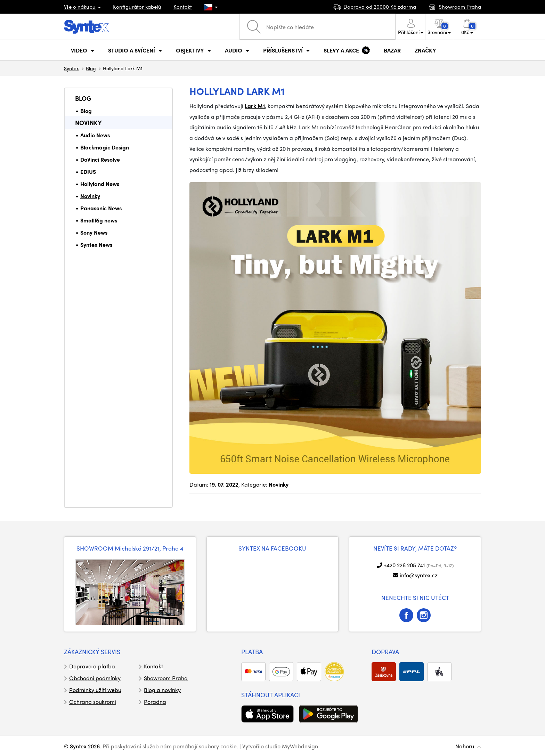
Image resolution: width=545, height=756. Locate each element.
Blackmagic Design (105, 147)
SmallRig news (99, 220)
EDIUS (88, 172)
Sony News (94, 232)
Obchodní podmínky (95, 678)
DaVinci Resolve (100, 159)
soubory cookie (218, 746)
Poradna (155, 702)
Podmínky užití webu (95, 690)
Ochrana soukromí (93, 702)
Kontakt (183, 7)
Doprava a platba (92, 666)
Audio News (95, 135)
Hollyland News (100, 184)
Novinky (88, 123)
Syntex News (96, 245)
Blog (91, 68)
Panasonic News (101, 208)
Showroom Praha (166, 678)
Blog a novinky (162, 690)
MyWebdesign (300, 746)
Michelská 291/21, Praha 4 (149, 548)
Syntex (71, 68)
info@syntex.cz (419, 575)
